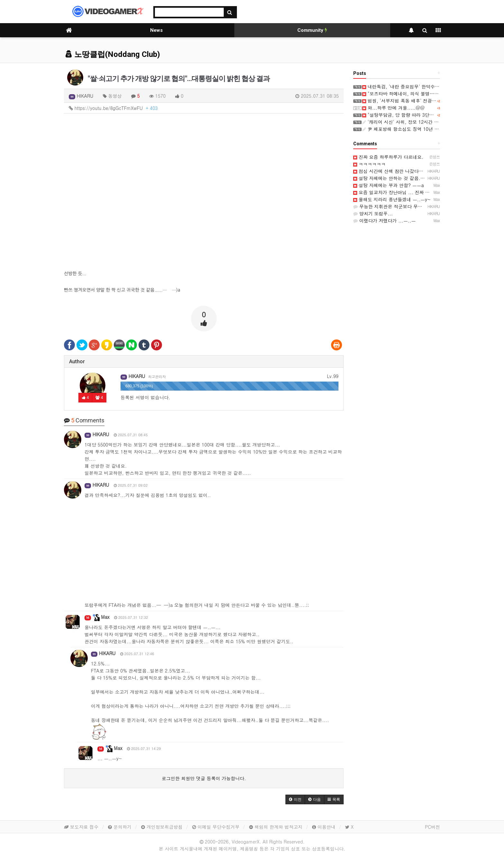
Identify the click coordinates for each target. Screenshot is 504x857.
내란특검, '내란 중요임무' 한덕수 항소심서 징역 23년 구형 (424, 86)
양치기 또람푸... (373, 213)
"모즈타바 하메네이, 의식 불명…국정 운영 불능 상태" (419, 94)
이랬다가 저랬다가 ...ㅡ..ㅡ (384, 221)
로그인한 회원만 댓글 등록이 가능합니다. (204, 778)
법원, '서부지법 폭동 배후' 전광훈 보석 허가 (410, 101)
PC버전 (432, 827)
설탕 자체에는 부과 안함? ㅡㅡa (389, 185)
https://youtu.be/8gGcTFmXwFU (113, 108)
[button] (295, 799)
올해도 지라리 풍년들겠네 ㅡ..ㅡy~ (392, 199)
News (156, 30)
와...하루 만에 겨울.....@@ (393, 108)
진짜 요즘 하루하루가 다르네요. (388, 157)
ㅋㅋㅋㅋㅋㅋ (369, 164)
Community (312, 30)
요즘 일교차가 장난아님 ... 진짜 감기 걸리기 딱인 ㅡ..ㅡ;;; (416, 192)
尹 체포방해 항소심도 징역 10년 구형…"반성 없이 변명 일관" (427, 129)
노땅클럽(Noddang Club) (113, 54)
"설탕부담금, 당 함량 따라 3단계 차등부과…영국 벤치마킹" (425, 115)
